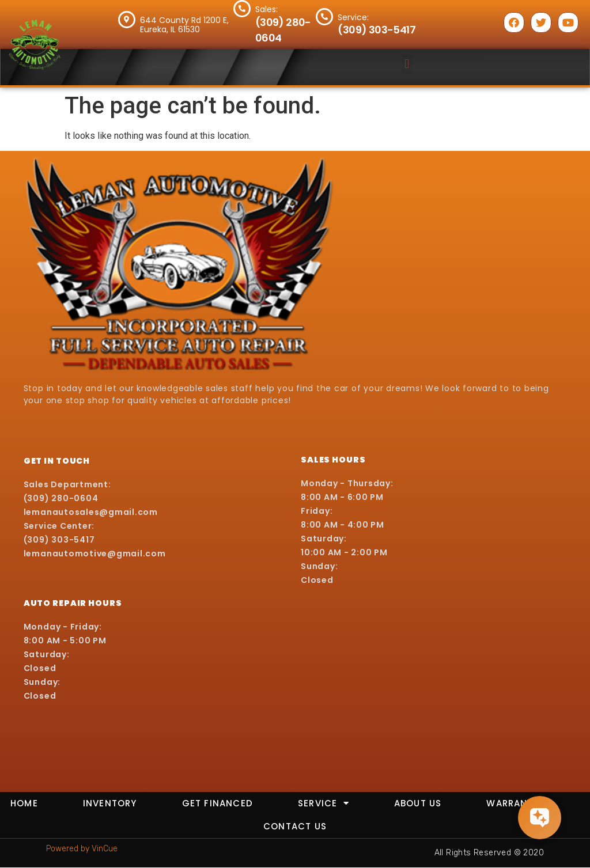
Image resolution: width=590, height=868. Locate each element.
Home (24, 803)
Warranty (513, 803)
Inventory (110, 803)
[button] (407, 64)
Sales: (266, 9)
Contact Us (295, 826)
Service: (353, 17)
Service (324, 803)
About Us (418, 803)
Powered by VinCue (82, 849)
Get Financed (218, 803)
